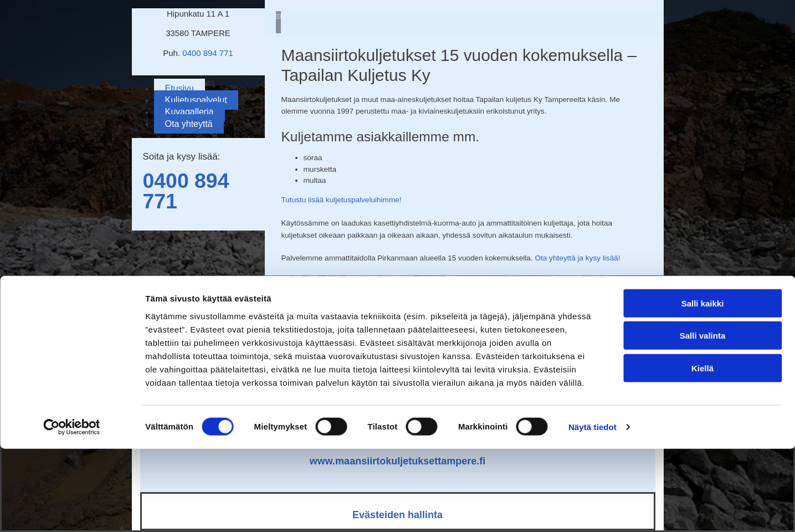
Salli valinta (703, 419)
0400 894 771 (207, 53)
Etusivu (179, 88)
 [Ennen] (277, 16)
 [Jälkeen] (279, 16)
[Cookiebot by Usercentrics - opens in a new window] (72, 510)
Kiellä (702, 451)
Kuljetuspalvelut (196, 100)
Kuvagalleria (189, 112)
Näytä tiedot (593, 510)
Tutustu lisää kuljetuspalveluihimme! (342, 200)
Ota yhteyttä (189, 124)
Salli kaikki (703, 386)
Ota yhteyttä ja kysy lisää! (577, 258)
